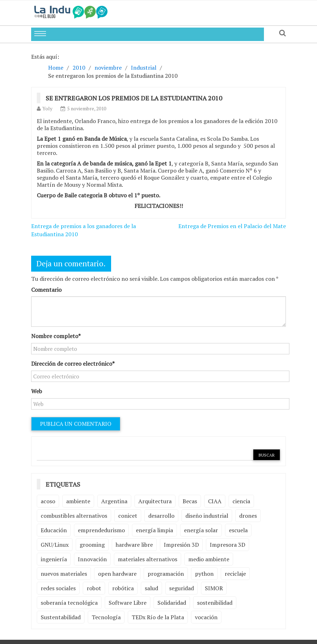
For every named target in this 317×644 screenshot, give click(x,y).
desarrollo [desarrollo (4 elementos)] (161, 516)
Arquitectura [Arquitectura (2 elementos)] (155, 501)
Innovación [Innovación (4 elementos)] (92, 559)
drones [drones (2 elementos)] (248, 516)
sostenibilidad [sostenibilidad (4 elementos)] (215, 603)
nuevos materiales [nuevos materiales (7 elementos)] (64, 574)
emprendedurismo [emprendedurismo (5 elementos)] (101, 530)
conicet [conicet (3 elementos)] (128, 516)
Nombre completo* (56, 336)
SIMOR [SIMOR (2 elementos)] (214, 588)
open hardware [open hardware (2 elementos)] (117, 574)
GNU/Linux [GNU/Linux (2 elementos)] (55, 545)
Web (37, 391)
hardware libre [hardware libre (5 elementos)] (134, 545)
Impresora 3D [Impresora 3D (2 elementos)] (227, 545)
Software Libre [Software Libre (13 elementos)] (128, 603)
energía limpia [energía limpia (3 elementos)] (154, 530)
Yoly (47, 108)
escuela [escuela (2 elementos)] (238, 530)
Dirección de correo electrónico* (73, 364)
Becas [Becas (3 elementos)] (190, 501)
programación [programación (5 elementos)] (166, 574)
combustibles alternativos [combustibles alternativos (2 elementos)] (74, 516)
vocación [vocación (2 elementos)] (206, 617)
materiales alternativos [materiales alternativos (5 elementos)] (148, 559)
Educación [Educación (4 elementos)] (54, 530)
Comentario (46, 290)
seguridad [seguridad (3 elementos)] (181, 588)
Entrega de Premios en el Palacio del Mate (232, 226)
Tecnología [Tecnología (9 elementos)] (106, 617)
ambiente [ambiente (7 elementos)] (78, 501)
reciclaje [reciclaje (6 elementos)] (235, 574)
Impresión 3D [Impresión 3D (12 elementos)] (181, 545)
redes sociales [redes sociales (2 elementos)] (58, 588)
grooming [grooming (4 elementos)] (92, 545)
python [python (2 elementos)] (204, 574)
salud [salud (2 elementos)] (151, 588)
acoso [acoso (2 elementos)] (48, 501)
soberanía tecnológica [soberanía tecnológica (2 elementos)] (69, 603)
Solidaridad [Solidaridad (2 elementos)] (172, 603)
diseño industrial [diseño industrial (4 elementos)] (207, 516)
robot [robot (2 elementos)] (94, 588)
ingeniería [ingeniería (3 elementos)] (54, 559)
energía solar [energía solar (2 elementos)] (201, 530)
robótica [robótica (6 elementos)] (123, 588)
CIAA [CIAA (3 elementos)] (215, 501)
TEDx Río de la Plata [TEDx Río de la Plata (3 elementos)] (158, 617)
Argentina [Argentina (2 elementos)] (114, 501)
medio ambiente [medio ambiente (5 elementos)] (209, 559)
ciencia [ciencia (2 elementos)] (241, 501)
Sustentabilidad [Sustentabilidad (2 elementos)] (61, 617)
